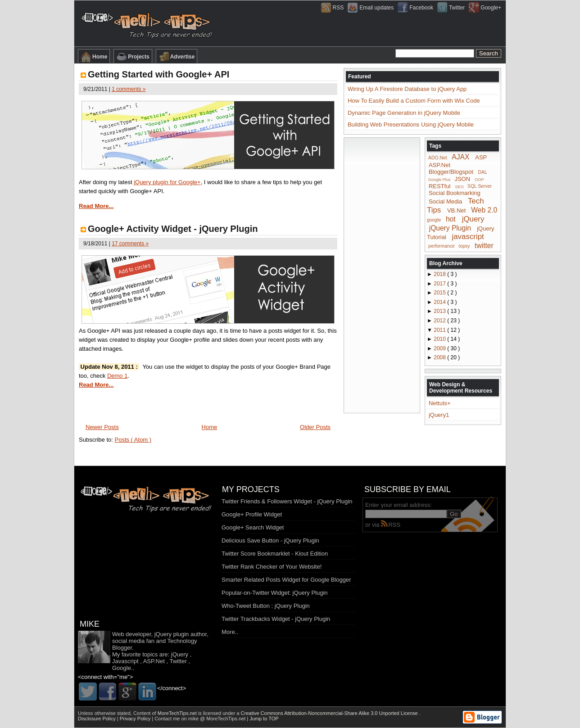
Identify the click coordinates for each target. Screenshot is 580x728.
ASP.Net (440, 165)
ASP (481, 157)
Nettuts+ (440, 403)
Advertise (177, 57)
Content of (166, 713)
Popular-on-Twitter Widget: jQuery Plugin (275, 593)
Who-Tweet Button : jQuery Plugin (266, 606)
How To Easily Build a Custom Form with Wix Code (414, 101)
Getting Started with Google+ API (159, 74)
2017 (440, 284)
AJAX (460, 157)
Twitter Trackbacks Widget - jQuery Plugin (276, 619)
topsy (464, 246)
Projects (133, 57)
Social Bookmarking (455, 193)
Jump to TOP (264, 719)
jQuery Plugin (450, 228)
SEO (460, 186)
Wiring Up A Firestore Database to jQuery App (407, 89)
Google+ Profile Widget (252, 514)
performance (441, 246)
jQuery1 (439, 415)
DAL (483, 172)
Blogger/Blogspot (451, 172)
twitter (484, 245)
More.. (230, 632)
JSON (462, 179)
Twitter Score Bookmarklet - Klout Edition (275, 554)
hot (451, 219)
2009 (440, 348)
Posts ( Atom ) (133, 440)
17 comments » (130, 244)
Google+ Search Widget (253, 527)
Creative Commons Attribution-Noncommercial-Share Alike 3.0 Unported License (330, 713)
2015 (440, 293)
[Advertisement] (382, 275)
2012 (440, 321)
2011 (440, 330)
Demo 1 (118, 376)
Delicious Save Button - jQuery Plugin (270, 540)
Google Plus (440, 180)
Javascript (125, 661)
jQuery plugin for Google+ (167, 182)
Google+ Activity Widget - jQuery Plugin (173, 229)
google (434, 220)
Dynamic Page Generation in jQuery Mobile (404, 113)
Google (122, 668)
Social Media (445, 201)
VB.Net (456, 210)
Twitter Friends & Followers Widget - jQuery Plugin (287, 501)
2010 (440, 339)
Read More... (96, 206)
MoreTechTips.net (178, 713)
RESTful (440, 186)
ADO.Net (438, 158)
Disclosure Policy (97, 719)
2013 (440, 311)
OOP (479, 180)
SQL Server (480, 186)
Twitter (178, 661)
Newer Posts (102, 427)
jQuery (473, 219)
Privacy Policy (136, 719)
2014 (440, 302)
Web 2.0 (484, 210)
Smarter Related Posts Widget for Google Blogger (286, 580)
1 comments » (129, 89)
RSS (391, 525)
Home (94, 57)
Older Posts (315, 427)
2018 (440, 274)
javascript (468, 237)
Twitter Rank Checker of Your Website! (272, 567)
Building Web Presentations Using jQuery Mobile (411, 124)
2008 (440, 357)
